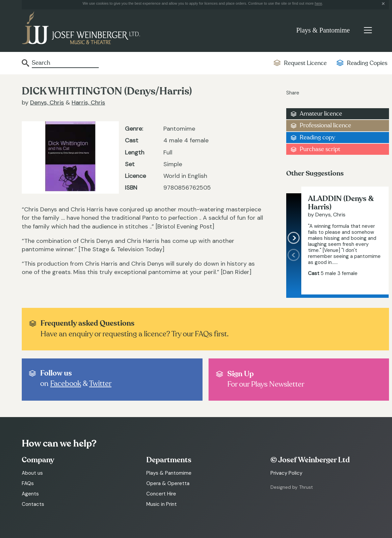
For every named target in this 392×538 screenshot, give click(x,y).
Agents (30, 494)
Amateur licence (321, 114)
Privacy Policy (286, 473)
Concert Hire (161, 494)
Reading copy (317, 138)
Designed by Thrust (292, 487)
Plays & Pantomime (323, 30)
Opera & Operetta (168, 483)
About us (32, 473)
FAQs (28, 483)
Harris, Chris (88, 103)
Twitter (100, 384)
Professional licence (325, 125)
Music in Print (162, 504)
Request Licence (305, 63)
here (318, 3)
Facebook (66, 384)
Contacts (33, 504)
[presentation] (294, 272)
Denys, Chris (47, 103)
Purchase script (320, 149)
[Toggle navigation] (368, 30)
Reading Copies (367, 63)
